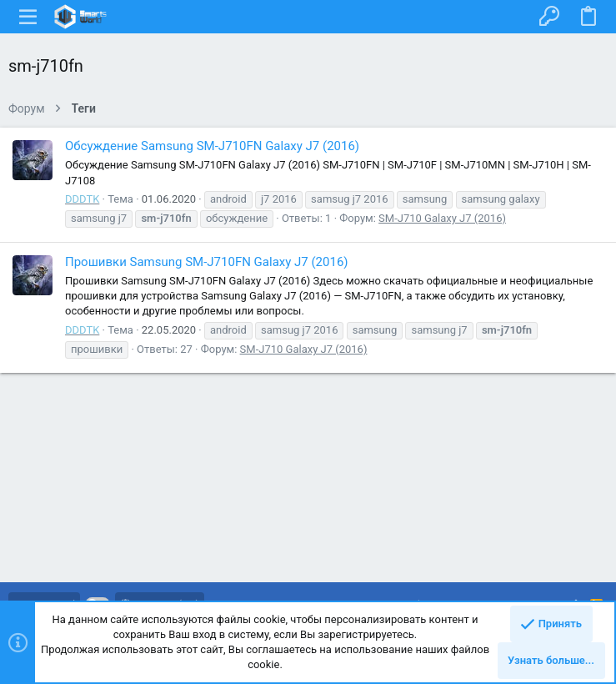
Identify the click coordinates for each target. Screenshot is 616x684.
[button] (28, 17)
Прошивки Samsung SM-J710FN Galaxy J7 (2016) (207, 262)
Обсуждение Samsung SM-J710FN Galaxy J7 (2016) (212, 146)
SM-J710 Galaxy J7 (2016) (442, 218)
